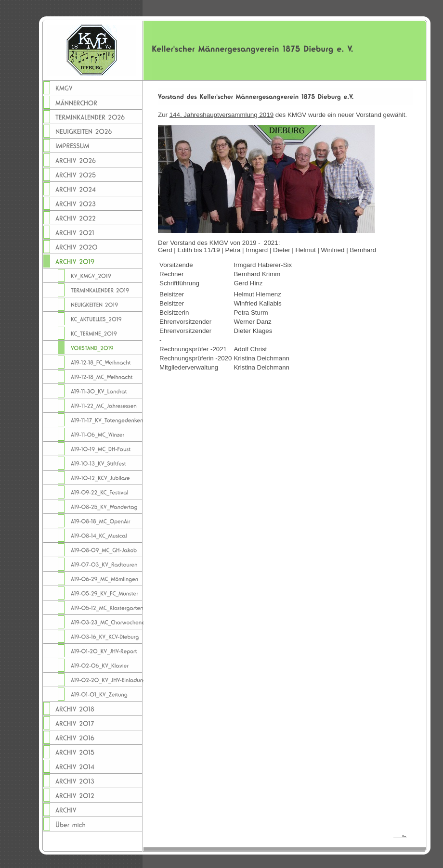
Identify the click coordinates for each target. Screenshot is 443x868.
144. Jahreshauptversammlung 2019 (221, 115)
